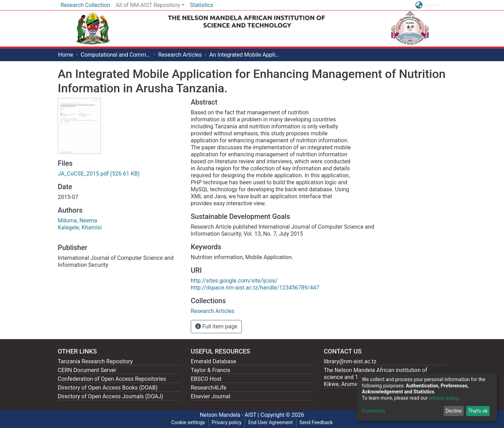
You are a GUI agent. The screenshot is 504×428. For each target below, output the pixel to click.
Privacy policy (227, 422)
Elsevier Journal (211, 396)
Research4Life (209, 388)
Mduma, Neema (78, 220)
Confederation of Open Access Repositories (112, 379)
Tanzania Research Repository (95, 361)
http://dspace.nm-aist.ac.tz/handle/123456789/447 (255, 288)
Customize (373, 411)
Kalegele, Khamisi (80, 227)
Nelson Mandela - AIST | (230, 415)
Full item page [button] (216, 326)
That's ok (478, 411)
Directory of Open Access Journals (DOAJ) (110, 396)
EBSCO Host (206, 379)
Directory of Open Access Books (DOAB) (108, 388)
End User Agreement (270, 422)
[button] (419, 5)
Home (66, 55)
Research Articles (180, 55)
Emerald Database (213, 361)
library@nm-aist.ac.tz (350, 361)
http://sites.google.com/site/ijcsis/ (234, 281)
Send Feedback (316, 422)
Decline (454, 411)
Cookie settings (188, 422)
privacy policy (443, 398)
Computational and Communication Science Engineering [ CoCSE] (115, 55)
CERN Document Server (87, 370)
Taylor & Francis (211, 370)
